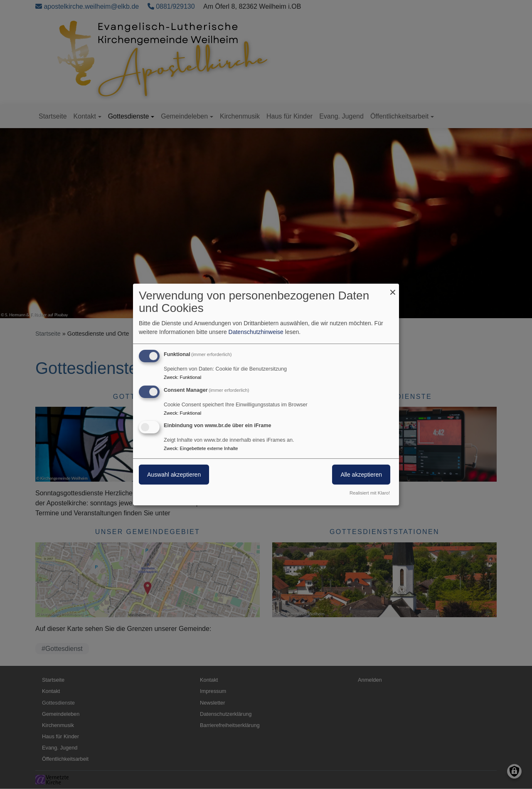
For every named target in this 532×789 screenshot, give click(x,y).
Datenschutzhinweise (256, 332)
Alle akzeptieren (361, 475)
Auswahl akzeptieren (174, 475)
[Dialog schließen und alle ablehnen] (393, 289)
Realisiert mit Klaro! (370, 493)
